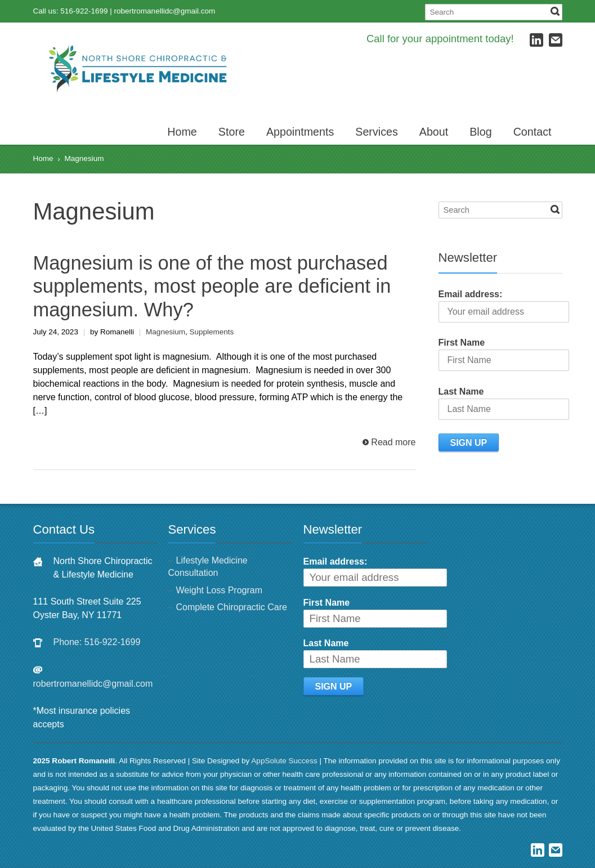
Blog (480, 132)
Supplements (211, 332)
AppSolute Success (284, 761)
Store (232, 132)
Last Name (461, 392)
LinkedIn (536, 40)
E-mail (556, 40)
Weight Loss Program (220, 590)
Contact (533, 132)
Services (377, 132)
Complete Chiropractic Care (232, 607)
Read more (393, 442)
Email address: (471, 294)
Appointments (300, 132)
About (434, 132)
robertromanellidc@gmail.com (165, 11)
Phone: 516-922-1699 (97, 642)
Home (182, 132)
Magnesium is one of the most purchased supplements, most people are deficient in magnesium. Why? (212, 286)
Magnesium (165, 332)
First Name (462, 343)
